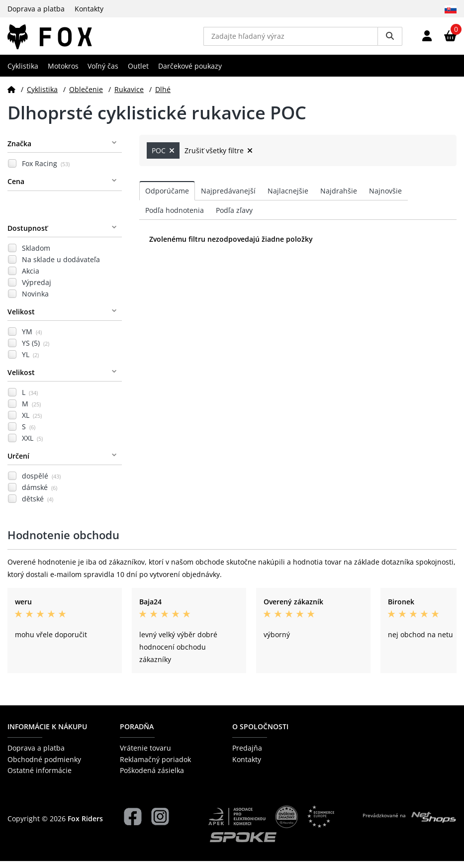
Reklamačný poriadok (155, 766)
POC (163, 158)
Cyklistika (23, 73)
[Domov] (11, 96)
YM (32, 339)
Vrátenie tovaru (145, 755)
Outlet (138, 73)
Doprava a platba (36, 9)
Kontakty (89, 9)
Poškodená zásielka (152, 778)
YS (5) (36, 350)
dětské (38, 506)
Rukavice (129, 96)
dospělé (41, 483)
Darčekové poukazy (190, 73)
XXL (32, 445)
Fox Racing (46, 171)
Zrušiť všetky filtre (219, 158)
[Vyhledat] (390, 40)
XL (32, 423)
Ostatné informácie (40, 778)
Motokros (63, 73)
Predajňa (247, 755)
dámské (40, 495)
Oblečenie (86, 96)
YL (30, 362)
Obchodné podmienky (44, 766)
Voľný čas (103, 73)
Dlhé (163, 96)
